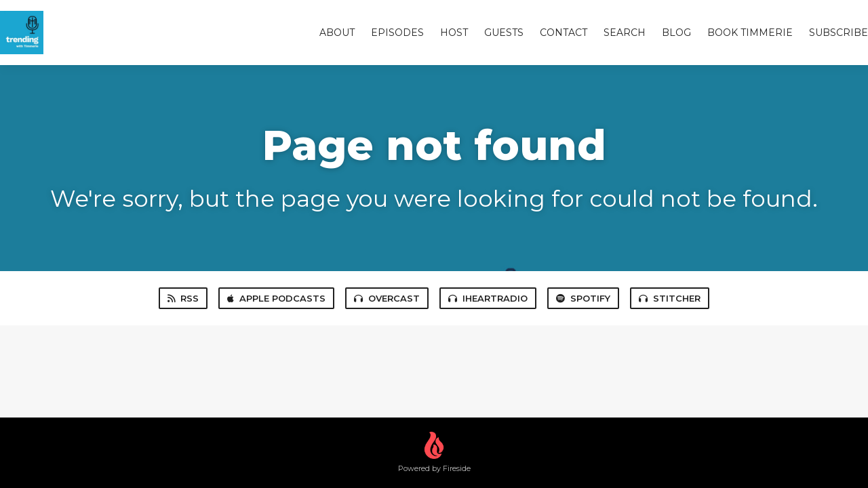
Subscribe (839, 33)
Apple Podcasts (276, 298)
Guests (504, 33)
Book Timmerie (750, 33)
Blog (676, 33)
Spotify (583, 298)
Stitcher (670, 298)
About (337, 33)
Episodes (397, 33)
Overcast (387, 298)
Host (454, 33)
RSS (183, 298)
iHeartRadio (488, 298)
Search (625, 33)
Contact (564, 33)
